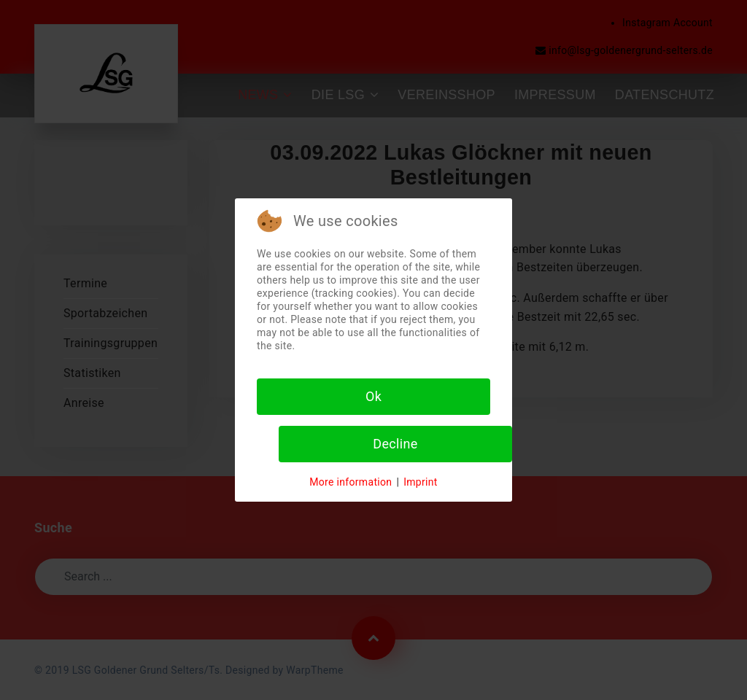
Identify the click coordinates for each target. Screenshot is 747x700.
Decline (395, 444)
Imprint (421, 482)
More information (351, 482)
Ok (373, 396)
